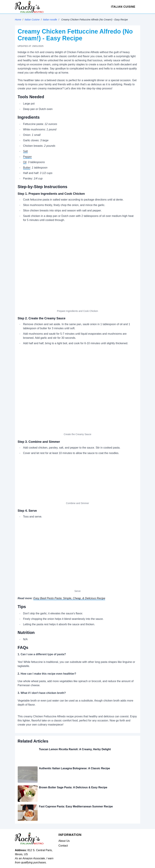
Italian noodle (50, 20)
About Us (64, 841)
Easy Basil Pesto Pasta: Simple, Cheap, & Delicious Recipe (69, 598)
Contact (63, 846)
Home (18, 20)
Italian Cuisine (123, 7)
